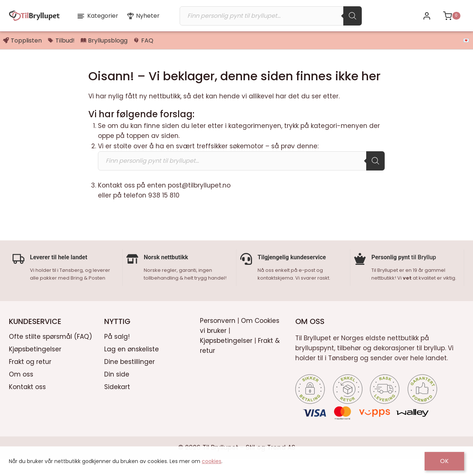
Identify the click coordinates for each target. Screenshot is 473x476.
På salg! (117, 353)
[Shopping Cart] (452, 16)
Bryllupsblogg (104, 40)
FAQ (143, 40)
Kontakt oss (27, 403)
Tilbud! (61, 40)
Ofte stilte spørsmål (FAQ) (50, 353)
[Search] (353, 16)
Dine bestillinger (130, 378)
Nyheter (143, 16)
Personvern (218, 337)
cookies (212, 461)
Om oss (21, 391)
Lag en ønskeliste (132, 366)
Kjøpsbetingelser (35, 366)
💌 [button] (466, 40)
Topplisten (22, 40)
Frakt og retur (30, 378)
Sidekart (117, 403)
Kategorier (98, 16)
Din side (117, 391)
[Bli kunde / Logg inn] (427, 16)
